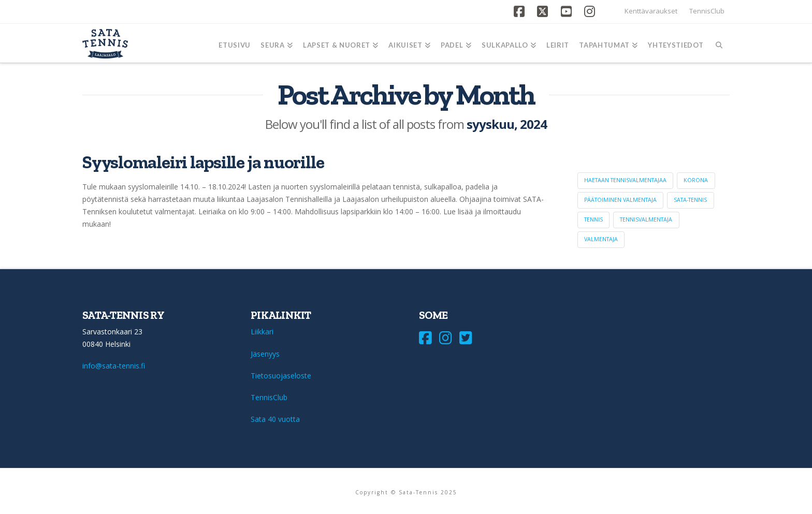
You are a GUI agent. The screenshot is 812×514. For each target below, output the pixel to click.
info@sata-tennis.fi (114, 366)
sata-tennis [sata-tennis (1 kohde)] (690, 200)
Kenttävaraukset (651, 11)
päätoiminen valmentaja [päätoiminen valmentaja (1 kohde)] (620, 200)
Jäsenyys (265, 354)
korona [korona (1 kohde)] (696, 180)
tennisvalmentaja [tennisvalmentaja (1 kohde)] (646, 219)
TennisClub (707, 11)
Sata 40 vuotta (275, 419)
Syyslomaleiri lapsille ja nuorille (203, 162)
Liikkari (262, 332)
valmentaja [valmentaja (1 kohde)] (601, 239)
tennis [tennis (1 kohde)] (593, 219)
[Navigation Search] (719, 43)
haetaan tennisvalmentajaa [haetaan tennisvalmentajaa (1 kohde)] (625, 180)
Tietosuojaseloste (281, 376)
